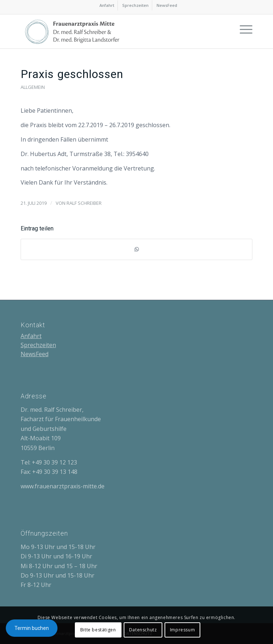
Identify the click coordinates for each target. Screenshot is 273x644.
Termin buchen (32, 628)
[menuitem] (107, 5)
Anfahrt (107, 5)
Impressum (182, 630)
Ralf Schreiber (84, 203)
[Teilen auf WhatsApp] (137, 249)
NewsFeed (167, 5)
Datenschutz (143, 630)
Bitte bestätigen (98, 630)
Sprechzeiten (135, 5)
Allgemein (33, 87)
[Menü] (242, 29)
